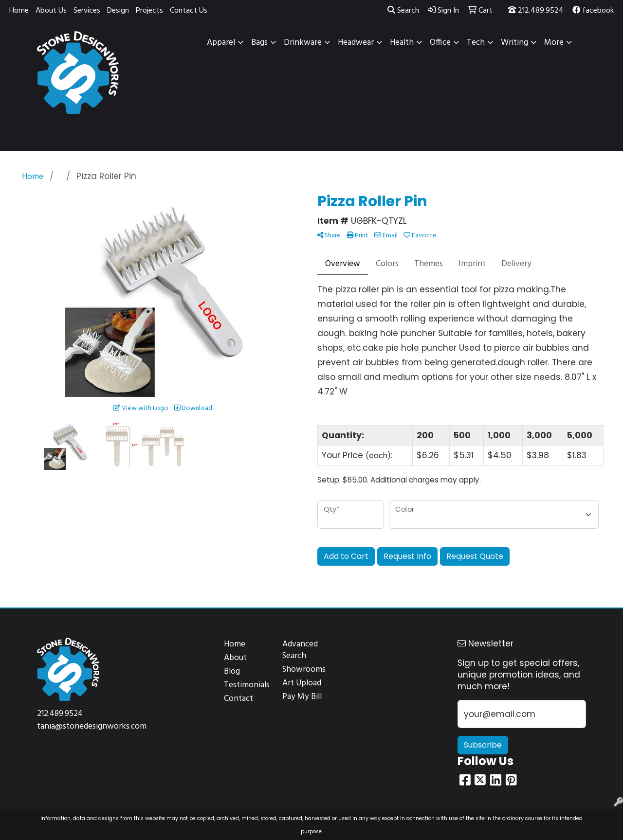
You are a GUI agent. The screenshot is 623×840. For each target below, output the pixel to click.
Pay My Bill (302, 697)
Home (19, 11)
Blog (232, 671)
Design (118, 11)
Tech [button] (476, 43)
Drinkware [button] (303, 43)
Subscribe (483, 745)
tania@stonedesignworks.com (92, 726)
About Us (51, 11)
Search (403, 11)
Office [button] (440, 43)
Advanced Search (300, 650)
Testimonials (247, 685)
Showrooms (304, 670)
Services (87, 11)
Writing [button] (514, 43)
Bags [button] (259, 43)
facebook (593, 11)
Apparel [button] (221, 43)
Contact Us (189, 11)
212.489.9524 (536, 11)
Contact (238, 699)
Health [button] (402, 43)
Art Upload (302, 683)
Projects (149, 11)
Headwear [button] (356, 43)
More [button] (554, 43)
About (235, 658)
